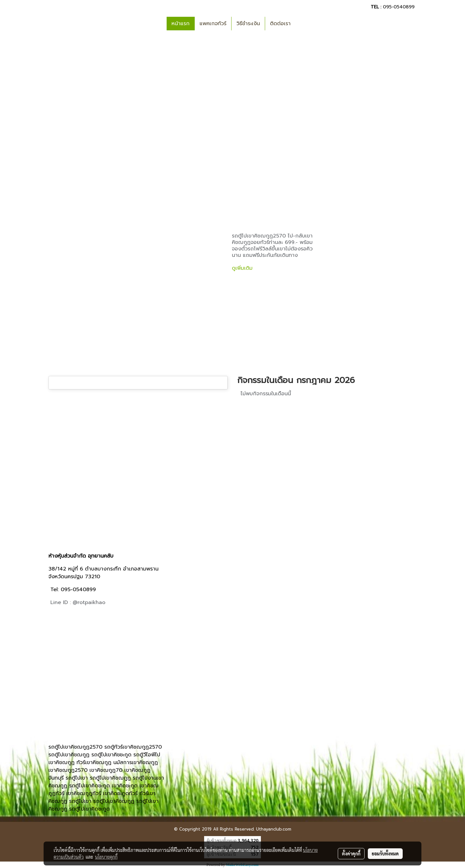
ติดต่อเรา (280, 24)
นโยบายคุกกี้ (106, 857)
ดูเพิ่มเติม (243, 268)
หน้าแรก (181, 24)
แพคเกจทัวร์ (213, 24)
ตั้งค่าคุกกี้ (351, 853)
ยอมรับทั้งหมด (385, 853)
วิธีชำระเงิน (248, 24)
